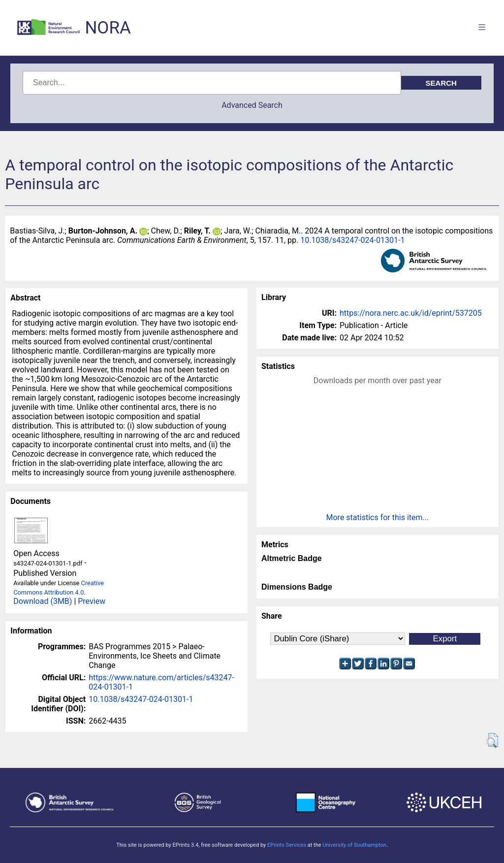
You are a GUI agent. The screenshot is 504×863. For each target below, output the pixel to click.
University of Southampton (354, 845)
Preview (92, 601)
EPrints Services (287, 845)
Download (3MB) (43, 601)
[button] (492, 740)
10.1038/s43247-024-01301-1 (352, 240)
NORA (108, 28)
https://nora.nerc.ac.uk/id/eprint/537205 (411, 313)
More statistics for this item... (378, 517)
